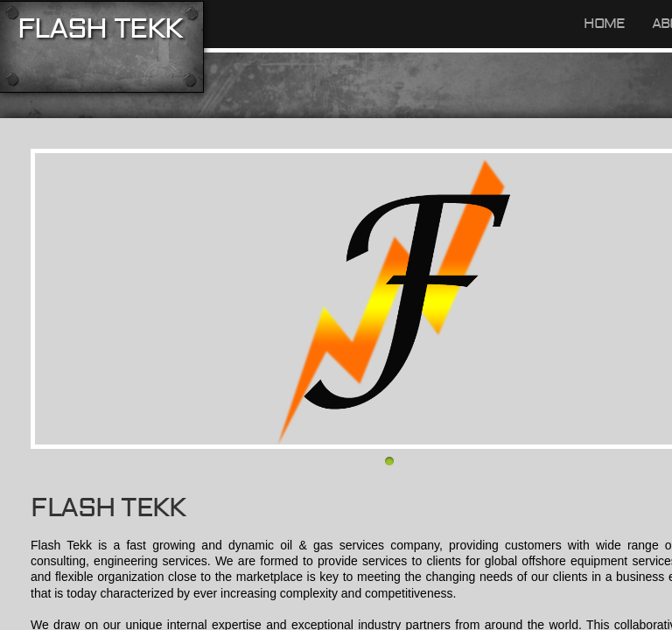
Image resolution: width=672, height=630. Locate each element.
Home (605, 24)
